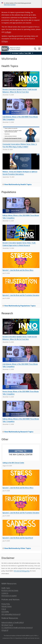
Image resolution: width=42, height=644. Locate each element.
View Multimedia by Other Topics (18, 548)
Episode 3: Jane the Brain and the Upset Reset (18, 538)
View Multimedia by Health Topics (18, 184)
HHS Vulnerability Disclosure (11, 614)
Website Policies (7, 606)
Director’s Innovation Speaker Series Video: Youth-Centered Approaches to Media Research (19, 244)
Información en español (9, 596)
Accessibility (5, 612)
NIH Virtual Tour (7, 625)
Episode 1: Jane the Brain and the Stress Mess (18, 270)
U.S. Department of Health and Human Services (17, 628)
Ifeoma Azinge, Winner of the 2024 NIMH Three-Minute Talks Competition (21, 393)
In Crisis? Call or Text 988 (21, 53)
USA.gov (5, 630)
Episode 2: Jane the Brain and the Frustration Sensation (21, 295)
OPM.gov (5, 41)
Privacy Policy (6, 604)
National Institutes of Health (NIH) (13, 622)
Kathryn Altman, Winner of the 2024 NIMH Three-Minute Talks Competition (21, 217)
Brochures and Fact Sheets (10, 590)
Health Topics (6, 588)
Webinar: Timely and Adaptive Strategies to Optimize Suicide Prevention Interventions (20, 173)
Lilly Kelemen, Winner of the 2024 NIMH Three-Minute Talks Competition (20, 118)
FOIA (4, 609)
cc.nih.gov (8, 32)
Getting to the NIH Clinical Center (13, 463)
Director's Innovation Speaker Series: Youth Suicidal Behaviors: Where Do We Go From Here (20, 91)
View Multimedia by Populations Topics (20, 306)
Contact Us (5, 593)
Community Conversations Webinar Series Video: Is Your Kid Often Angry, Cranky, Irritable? (20, 146)
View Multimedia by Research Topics (19, 432)
